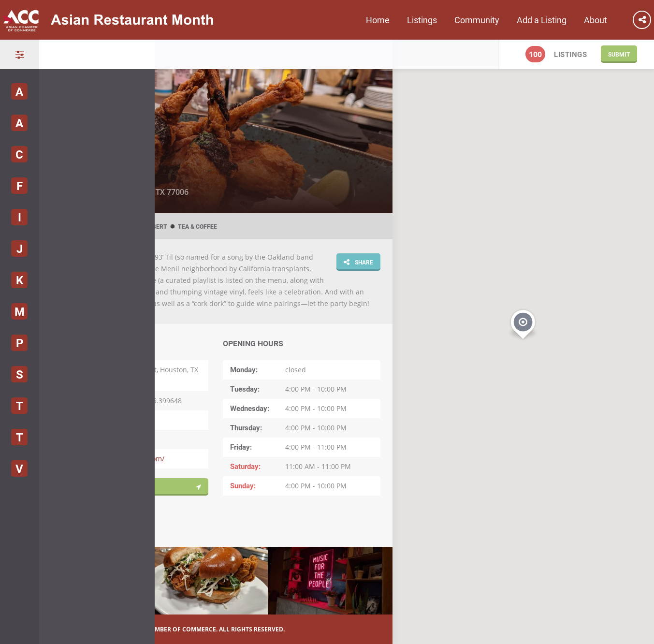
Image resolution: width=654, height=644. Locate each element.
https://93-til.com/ (135, 459)
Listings (422, 20)
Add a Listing (542, 20)
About (596, 20)
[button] (523, 323)
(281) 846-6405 (130, 420)
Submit (619, 54)
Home (378, 20)
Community (477, 20)
